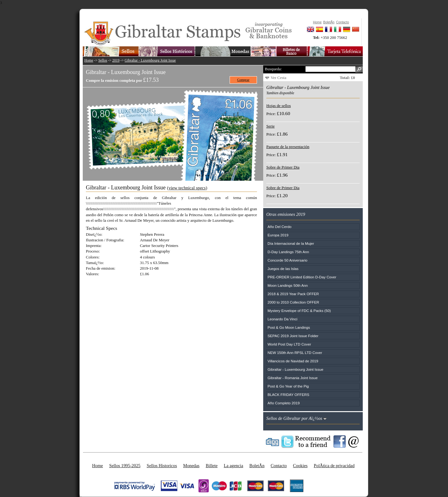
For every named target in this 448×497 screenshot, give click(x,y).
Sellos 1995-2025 (125, 466)
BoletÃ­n (257, 466)
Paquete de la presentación (288, 147)
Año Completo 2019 (284, 403)
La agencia (233, 466)
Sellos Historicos (162, 466)
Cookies (300, 466)
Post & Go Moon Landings (289, 327)
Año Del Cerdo (280, 227)
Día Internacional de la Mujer (291, 243)
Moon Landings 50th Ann (288, 285)
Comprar (243, 80)
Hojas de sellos (279, 106)
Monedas (191, 466)
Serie (271, 126)
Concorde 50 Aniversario (287, 260)
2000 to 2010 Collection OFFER (293, 302)
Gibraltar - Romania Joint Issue (293, 378)
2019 (116, 60)
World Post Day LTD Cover (289, 344)
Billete (212, 466)
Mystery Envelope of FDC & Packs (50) (299, 311)
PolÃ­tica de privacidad (334, 466)
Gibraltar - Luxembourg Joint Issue (150, 60)
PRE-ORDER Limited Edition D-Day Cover (302, 277)
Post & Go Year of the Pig (288, 386)
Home (89, 60)
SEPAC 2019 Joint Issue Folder (293, 336)
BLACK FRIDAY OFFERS (288, 395)
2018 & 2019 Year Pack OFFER (293, 294)
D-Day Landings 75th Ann (288, 252)
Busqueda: (273, 69)
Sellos (103, 60)
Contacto (279, 466)
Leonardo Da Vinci (282, 319)
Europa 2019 (278, 235)
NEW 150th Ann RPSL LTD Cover (295, 353)
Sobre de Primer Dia (283, 167)
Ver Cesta (278, 78)
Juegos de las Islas (283, 269)
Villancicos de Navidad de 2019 (293, 361)
